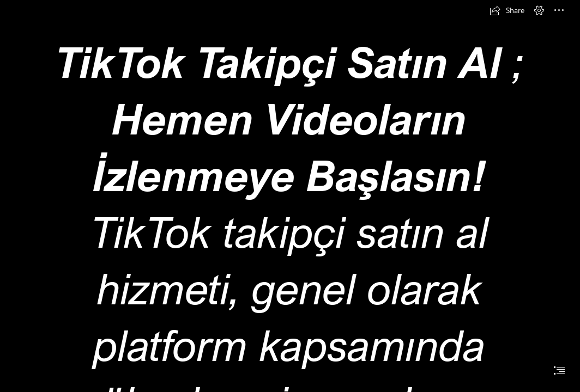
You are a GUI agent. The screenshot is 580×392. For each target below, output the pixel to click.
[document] (290, 196)
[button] (507, 10)
